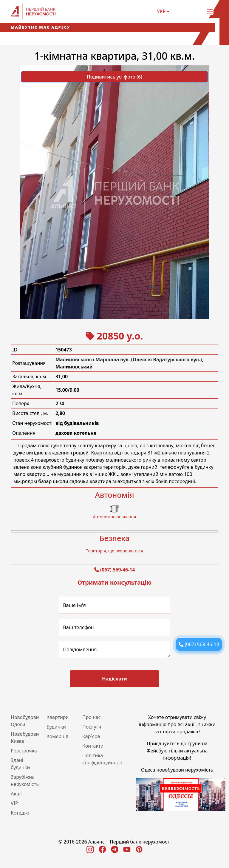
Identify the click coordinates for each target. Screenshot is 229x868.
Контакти (93, 746)
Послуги (92, 727)
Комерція (57, 736)
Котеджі (20, 813)
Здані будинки (20, 764)
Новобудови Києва (25, 738)
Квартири (58, 717)
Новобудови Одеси (25, 721)
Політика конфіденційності (102, 759)
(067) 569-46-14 (118, 570)
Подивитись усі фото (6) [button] (114, 77)
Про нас (92, 717)
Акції (16, 794)
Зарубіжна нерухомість (25, 781)
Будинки (56, 727)
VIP (14, 803)
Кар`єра (91, 736)
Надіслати (114, 679)
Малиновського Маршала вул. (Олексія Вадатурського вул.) (129, 360)
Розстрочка (24, 751)
